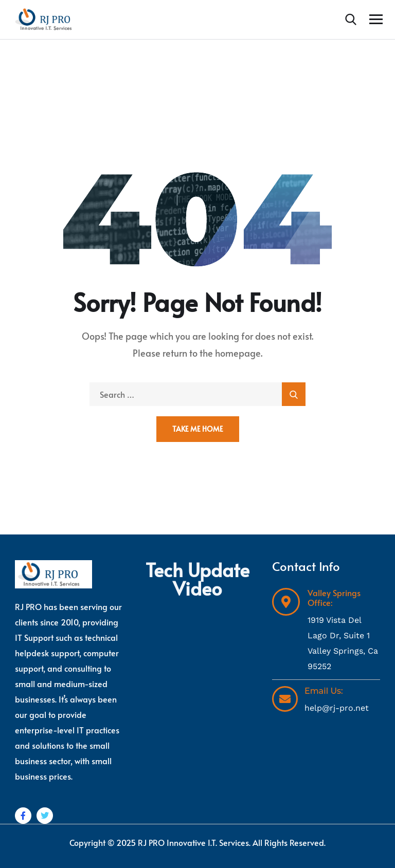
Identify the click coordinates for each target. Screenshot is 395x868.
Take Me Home (198, 429)
